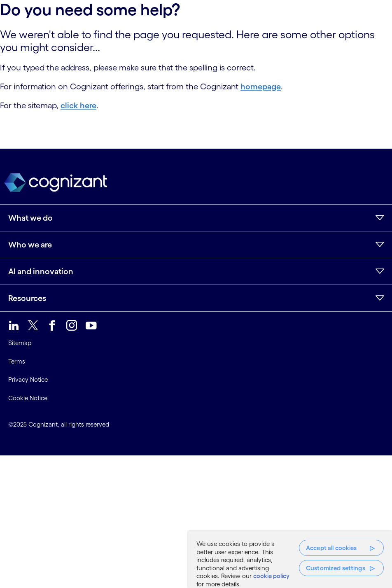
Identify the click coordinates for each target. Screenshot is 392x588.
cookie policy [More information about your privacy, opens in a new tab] (271, 576)
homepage (261, 86)
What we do (30, 218)
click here (78, 105)
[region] (290, 560)
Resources (27, 298)
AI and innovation (41, 271)
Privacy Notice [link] (28, 379)
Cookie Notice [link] (28, 398)
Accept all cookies (331, 548)
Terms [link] (17, 361)
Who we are (30, 245)
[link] (14, 325)
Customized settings (336, 568)
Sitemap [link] (20, 343)
